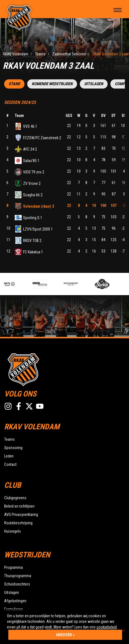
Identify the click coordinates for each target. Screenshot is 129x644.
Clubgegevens (15, 498)
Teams (9, 439)
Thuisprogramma (18, 576)
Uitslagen (94, 84)
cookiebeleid (107, 627)
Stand (14, 84)
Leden (9, 456)
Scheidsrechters (17, 584)
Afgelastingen (15, 601)
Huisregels (13, 531)
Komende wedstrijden (52, 84)
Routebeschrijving (18, 523)
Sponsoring (13, 448)
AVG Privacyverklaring (21, 515)
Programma (13, 567)
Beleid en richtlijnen (19, 506)
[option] (18, 284)
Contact (10, 464)
